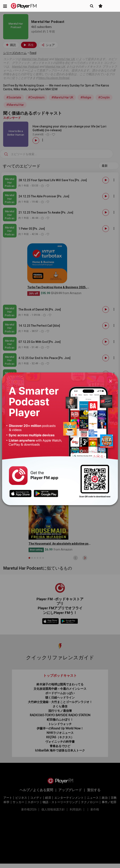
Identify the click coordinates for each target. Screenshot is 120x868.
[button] (5, 6)
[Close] (111, 381)
